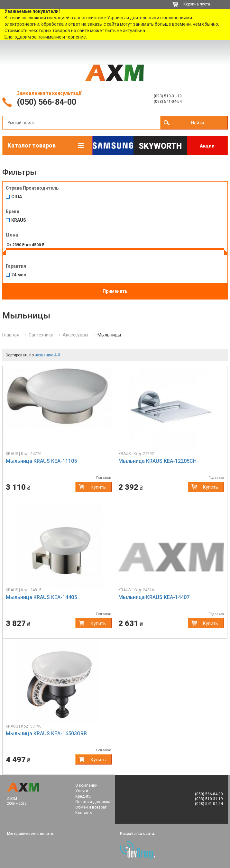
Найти (198, 123)
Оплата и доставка (93, 802)
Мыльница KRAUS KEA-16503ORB (46, 734)
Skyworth (160, 146)
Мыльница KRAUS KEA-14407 (154, 597)
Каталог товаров (32, 145)
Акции (207, 146)
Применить (115, 291)
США (17, 197)
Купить (98, 487)
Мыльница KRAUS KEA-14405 (41, 597)
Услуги (82, 791)
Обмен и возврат (91, 807)
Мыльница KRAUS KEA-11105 (41, 461)
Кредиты (83, 796)
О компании (86, 785)
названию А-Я (47, 355)
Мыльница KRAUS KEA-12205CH (157, 461)
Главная (11, 335)
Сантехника (41, 335)
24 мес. (19, 275)
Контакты (84, 813)
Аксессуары (75, 335)
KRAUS (19, 220)
